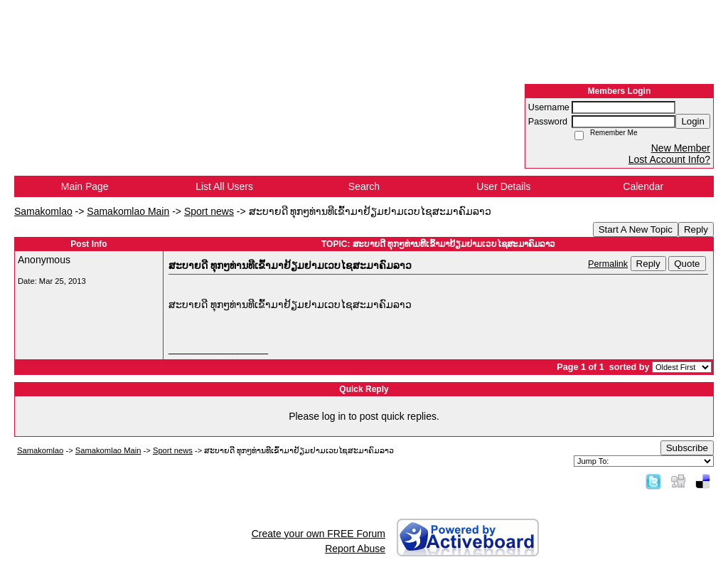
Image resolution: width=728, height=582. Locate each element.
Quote (687, 264)
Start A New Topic (636, 229)
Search (364, 186)
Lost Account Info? (669, 159)
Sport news (209, 211)
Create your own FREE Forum (318, 534)
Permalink (608, 264)
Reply (696, 229)
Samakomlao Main (128, 211)
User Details (503, 186)
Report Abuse (355, 549)
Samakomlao (43, 211)
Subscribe (687, 448)
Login (693, 121)
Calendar (643, 186)
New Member (681, 148)
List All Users (224, 186)
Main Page (85, 186)
